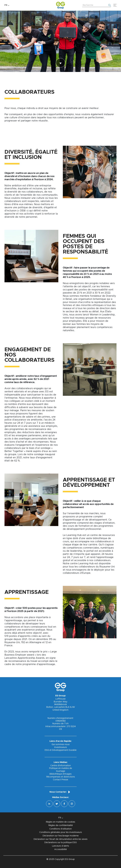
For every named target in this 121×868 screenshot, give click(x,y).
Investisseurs (61, 747)
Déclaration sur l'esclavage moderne (61, 836)
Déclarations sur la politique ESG (60, 843)
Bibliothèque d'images (60, 774)
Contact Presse (60, 780)
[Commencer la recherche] (110, 5)
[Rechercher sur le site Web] (97, 5)
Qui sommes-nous (61, 744)
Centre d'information (61, 766)
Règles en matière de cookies (60, 822)
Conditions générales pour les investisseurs (61, 832)
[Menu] (115, 5)
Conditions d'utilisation (60, 829)
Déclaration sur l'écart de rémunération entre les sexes (60, 839)
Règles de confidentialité (61, 825)
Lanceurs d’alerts (60, 846)
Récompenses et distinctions (61, 777)
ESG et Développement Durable (61, 750)
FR (6, 5)
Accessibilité (60, 849)
